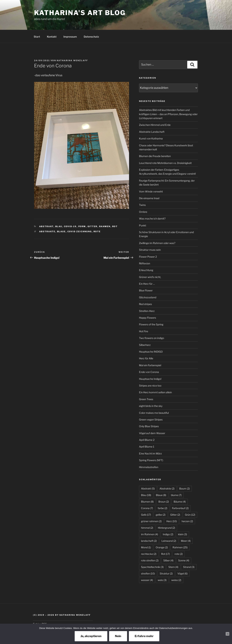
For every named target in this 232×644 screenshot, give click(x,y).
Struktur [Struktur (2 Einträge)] (166, 573)
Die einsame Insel (149, 198)
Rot (115, 226)
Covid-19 (70, 226)
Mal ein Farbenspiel (150, 365)
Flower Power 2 (148, 257)
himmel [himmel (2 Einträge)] (147, 528)
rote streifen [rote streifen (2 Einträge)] (150, 560)
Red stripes (145, 304)
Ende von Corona (149, 372)
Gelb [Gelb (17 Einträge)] (146, 515)
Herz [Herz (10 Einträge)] (172, 521)
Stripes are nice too (150, 386)
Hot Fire (144, 331)
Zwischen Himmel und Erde (155, 125)
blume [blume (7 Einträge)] (176, 495)
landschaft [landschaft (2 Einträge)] (149, 541)
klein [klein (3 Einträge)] (183, 534)
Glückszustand (148, 297)
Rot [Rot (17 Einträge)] (165, 554)
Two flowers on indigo (152, 338)
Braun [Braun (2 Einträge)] (164, 502)
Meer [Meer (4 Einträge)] (186, 541)
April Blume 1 (147, 447)
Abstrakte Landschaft (152, 132)
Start (37, 37)
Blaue (61, 231)
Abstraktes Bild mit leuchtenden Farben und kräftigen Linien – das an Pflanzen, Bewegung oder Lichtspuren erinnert (168, 114)
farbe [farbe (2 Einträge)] (162, 508)
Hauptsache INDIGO (151, 352)
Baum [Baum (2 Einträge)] (185, 488)
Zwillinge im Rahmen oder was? (157, 243)
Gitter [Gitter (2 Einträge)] (175, 515)
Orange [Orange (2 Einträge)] (162, 547)
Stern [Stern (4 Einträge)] (173, 567)
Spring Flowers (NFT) (151, 460)
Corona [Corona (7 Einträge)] (147, 508)
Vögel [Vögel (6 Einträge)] (183, 573)
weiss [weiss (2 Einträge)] (176, 580)
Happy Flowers (148, 318)
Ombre (143, 212)
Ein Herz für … (147, 284)
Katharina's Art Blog (80, 13)
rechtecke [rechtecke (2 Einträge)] (149, 554)
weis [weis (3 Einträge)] (162, 580)
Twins (142, 205)
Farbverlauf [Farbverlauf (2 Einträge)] (180, 508)
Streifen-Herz (147, 311)
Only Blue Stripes (149, 426)
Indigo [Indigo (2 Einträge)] (168, 534)
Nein (118, 636)
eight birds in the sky (151, 406)
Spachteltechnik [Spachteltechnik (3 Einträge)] (152, 567)
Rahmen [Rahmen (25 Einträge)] (180, 547)
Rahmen (105, 226)
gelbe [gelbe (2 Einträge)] (161, 515)
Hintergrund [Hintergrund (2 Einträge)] (166, 528)
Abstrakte (47, 231)
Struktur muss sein (150, 250)
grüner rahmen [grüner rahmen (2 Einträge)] (151, 521)
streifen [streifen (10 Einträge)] (148, 573)
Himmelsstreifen (149, 467)
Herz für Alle (146, 358)
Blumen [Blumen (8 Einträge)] (147, 502)
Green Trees (146, 399)
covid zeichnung (80, 231)
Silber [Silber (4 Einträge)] (168, 560)
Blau (59, 226)
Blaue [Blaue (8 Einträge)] (161, 495)
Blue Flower (146, 290)
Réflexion (145, 263)
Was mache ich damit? (152, 219)
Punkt (143, 225)
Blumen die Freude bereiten (155, 156)
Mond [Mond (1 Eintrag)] (146, 547)
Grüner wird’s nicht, (150, 277)
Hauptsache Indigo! (150, 379)
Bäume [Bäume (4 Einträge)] (180, 502)
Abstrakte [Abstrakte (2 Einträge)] (167, 488)
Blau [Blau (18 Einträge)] (146, 495)
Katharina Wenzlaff (72, 60)
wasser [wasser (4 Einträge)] (147, 580)
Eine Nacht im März (150, 453)
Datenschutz (91, 37)
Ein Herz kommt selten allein (155, 392)
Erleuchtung (146, 270)
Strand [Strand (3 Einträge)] (189, 567)
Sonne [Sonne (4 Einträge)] (184, 560)
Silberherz (145, 345)
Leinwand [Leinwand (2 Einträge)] (169, 541)
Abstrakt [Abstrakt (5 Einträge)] (148, 488)
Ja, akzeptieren (91, 636)
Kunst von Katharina (151, 138)
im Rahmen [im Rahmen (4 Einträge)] (150, 534)
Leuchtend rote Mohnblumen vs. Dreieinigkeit (165, 163)
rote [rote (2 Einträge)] (179, 554)
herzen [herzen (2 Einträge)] (187, 521)
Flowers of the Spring (151, 324)
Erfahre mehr (144, 636)
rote (97, 231)
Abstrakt (46, 226)
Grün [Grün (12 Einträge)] (190, 515)
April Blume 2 (147, 440)
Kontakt (52, 37)
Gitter (93, 226)
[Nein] (227, 634)
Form (82, 226)
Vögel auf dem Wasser (152, 433)
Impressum (70, 37)
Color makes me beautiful (154, 413)
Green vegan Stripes (151, 419)
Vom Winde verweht (151, 191)
